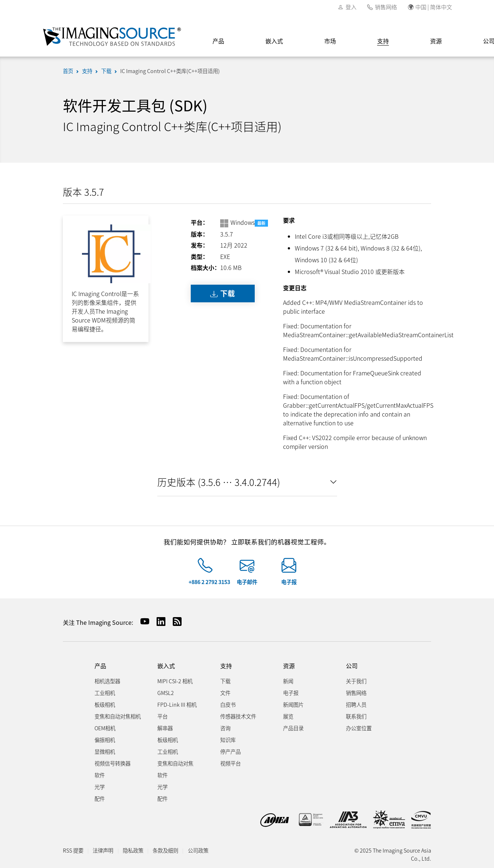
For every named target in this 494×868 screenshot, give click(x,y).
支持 (383, 41)
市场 (330, 41)
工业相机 (105, 693)
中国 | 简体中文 (434, 7)
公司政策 (198, 850)
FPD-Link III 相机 (177, 704)
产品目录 (293, 728)
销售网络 (386, 7)
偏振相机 (105, 740)
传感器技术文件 (238, 716)
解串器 (165, 728)
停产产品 (230, 751)
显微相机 (105, 751)
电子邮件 (247, 582)
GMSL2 (166, 693)
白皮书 (228, 704)
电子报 (289, 582)
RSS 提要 (73, 850)
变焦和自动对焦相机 (118, 716)
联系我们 (356, 716)
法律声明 (103, 850)
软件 (100, 775)
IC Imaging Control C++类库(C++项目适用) (170, 71)
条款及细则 (165, 850)
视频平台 (230, 763)
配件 (100, 798)
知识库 (228, 740)
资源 (436, 41)
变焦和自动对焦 (175, 763)
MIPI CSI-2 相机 (175, 681)
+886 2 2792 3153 (209, 582)
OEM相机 (105, 728)
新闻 (288, 681)
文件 (225, 693)
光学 (100, 787)
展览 (288, 716)
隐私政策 (133, 850)
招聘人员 (356, 704)
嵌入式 (274, 41)
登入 (351, 7)
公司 (352, 666)
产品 (218, 41)
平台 (162, 716)
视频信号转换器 (112, 763)
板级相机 (105, 704)
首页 (68, 71)
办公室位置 (359, 728)
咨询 (225, 728)
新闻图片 (293, 704)
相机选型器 (107, 681)
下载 (106, 71)
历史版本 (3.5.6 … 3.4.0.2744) (219, 482)
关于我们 (356, 681)
